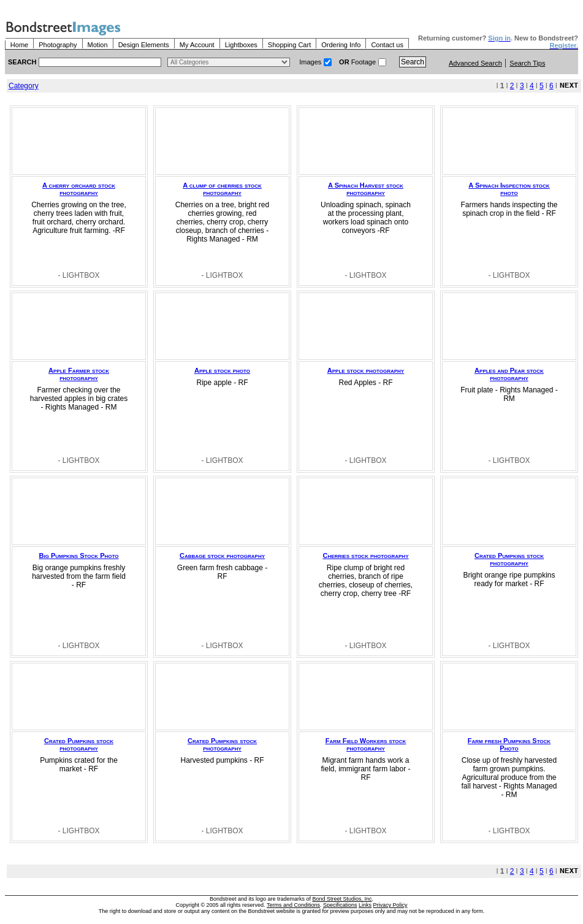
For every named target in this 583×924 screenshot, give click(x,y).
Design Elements (144, 45)
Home (19, 45)
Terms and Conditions (293, 905)
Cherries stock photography (365, 556)
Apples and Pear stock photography (509, 374)
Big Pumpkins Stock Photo (79, 556)
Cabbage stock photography (222, 556)
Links (365, 905)
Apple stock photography (366, 370)
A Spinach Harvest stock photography (366, 189)
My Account (197, 45)
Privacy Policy (391, 905)
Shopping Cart (289, 45)
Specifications (340, 905)
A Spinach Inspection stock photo (509, 189)
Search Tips (527, 63)
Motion (98, 45)
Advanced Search (475, 63)
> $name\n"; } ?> (229, 62)
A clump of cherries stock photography (222, 189)
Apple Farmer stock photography (79, 374)
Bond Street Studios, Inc (342, 899)
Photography (58, 45)
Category (24, 86)
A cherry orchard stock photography (79, 189)
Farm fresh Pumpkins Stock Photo (509, 744)
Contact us (387, 45)
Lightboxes (241, 45)
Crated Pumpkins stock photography (509, 559)
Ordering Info (341, 45)
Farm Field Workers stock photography (366, 744)
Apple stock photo (222, 370)
